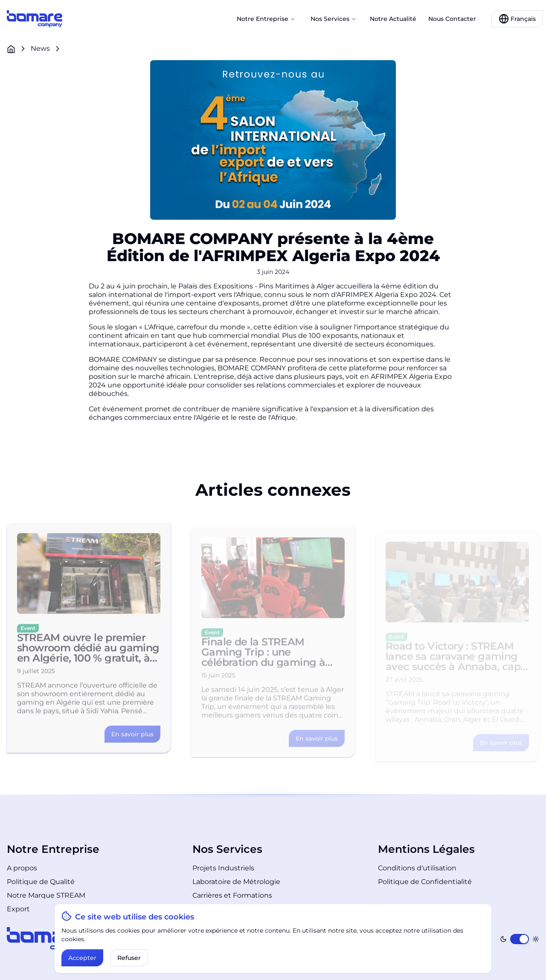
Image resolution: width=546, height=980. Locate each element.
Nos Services (333, 19)
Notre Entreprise (266, 19)
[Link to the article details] (132, 740)
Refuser (129, 958)
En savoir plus (132, 740)
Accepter (82, 958)
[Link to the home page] (35, 19)
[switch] (520, 939)
